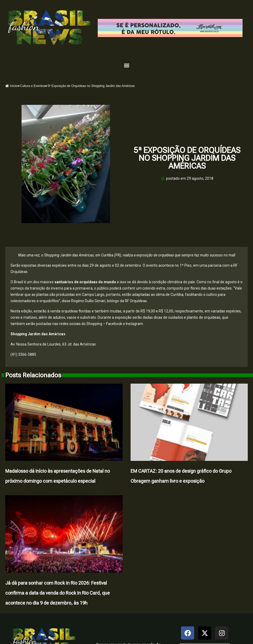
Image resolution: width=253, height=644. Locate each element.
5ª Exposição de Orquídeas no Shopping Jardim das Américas (187, 158)
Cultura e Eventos (32, 86)
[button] (126, 65)
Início (11, 86)
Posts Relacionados (33, 375)
